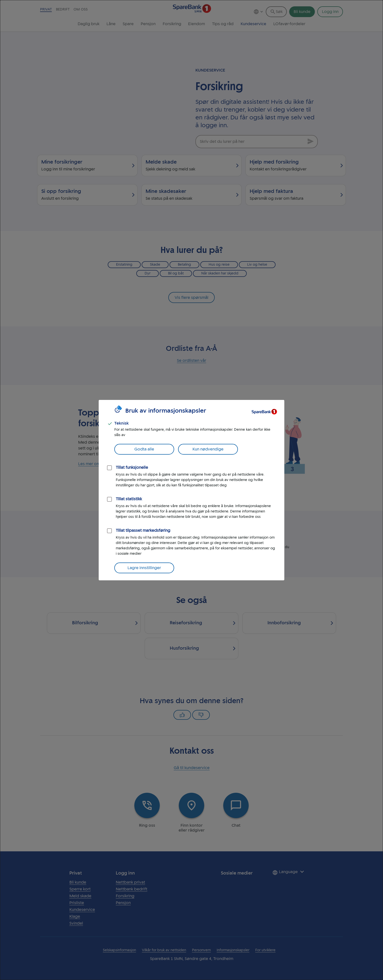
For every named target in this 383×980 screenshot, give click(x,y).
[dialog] (191, 490)
